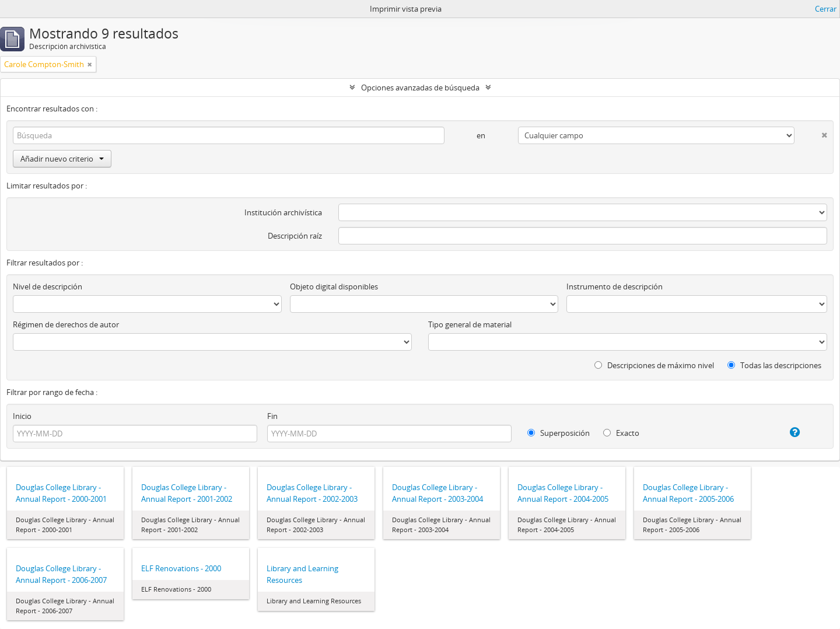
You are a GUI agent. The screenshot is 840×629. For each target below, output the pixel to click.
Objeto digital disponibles (334, 286)
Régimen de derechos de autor (66, 324)
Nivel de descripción (48, 286)
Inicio (22, 416)
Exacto (621, 433)
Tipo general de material (470, 324)
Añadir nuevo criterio (62, 159)
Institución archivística (283, 212)
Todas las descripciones (774, 365)
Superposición (559, 433)
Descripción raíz (295, 236)
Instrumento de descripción (615, 286)
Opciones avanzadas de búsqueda (420, 88)
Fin (272, 416)
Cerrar (826, 9)
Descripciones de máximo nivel (654, 365)
